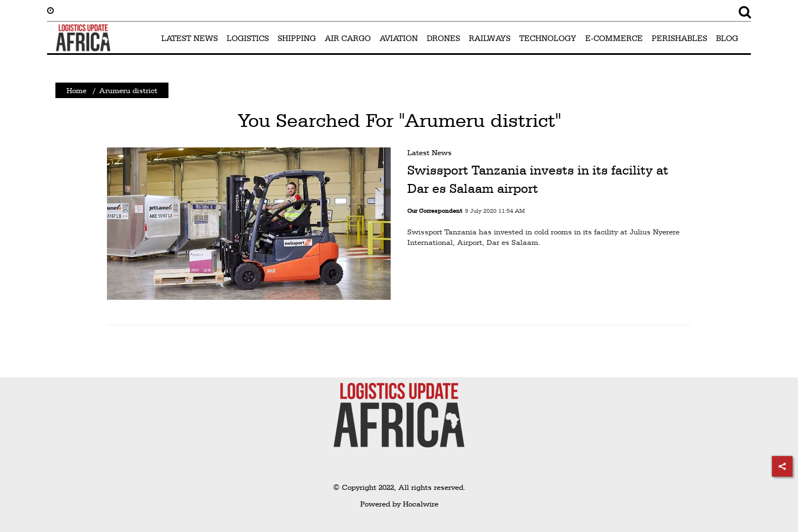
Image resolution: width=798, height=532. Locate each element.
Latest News (429, 152)
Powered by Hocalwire (399, 504)
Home (76, 90)
